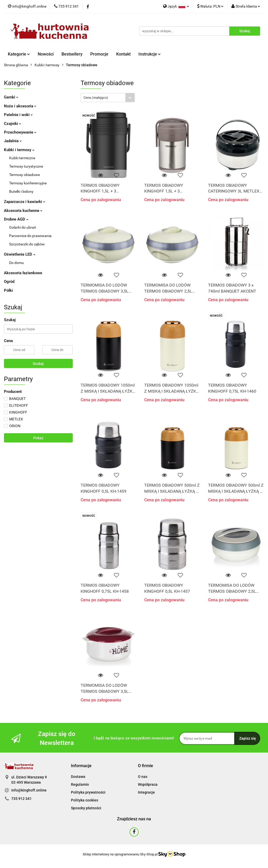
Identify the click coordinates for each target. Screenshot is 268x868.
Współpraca (148, 784)
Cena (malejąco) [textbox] (96, 98)
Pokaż (38, 438)
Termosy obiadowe (24, 175)
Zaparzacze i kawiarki (25, 202)
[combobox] (108, 98)
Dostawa (78, 777)
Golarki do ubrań (23, 227)
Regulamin (80, 784)
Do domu (16, 263)
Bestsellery (72, 54)
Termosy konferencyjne (28, 183)
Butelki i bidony (21, 191)
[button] (81, 766)
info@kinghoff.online (29, 790)
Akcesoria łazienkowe (23, 273)
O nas (143, 777)
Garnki (11, 97)
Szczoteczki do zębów (27, 244)
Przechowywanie (20, 132)
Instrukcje (150, 54)
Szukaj (38, 364)
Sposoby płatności (86, 808)
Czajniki (13, 124)
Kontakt (123, 54)
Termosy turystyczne (26, 166)
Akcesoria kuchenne (23, 211)
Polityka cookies (85, 800)
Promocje (99, 54)
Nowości (46, 54)
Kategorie (19, 54)
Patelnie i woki (18, 115)
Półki (8, 290)
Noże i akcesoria (20, 106)
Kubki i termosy (19, 150)
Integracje (146, 792)
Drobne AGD (16, 219)
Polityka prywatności (88, 792)
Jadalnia (13, 141)
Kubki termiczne (22, 158)
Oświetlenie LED (20, 254)
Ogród (9, 282)
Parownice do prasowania (30, 236)
